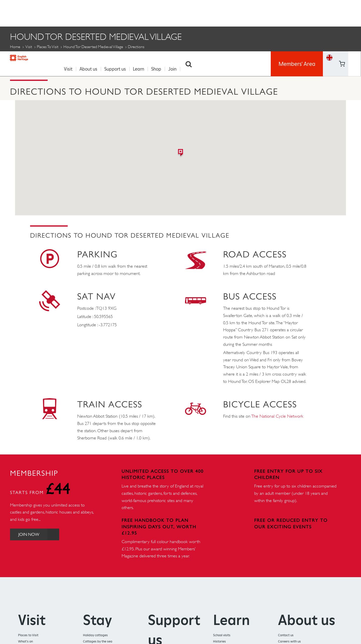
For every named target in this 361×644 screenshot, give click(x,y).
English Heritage (27, 11)
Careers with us (289, 640)
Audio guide (107, 58)
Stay (98, 618)
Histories (219, 640)
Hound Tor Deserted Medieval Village (93, 45)
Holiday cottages (95, 634)
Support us (117, 13)
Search (191, 13)
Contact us (286, 634)
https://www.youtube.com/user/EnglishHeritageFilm (342, 19)
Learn (141, 13)
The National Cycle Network (277, 415)
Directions (23, 58)
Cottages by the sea (98, 640)
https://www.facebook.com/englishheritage (342, 6)
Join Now (41, 533)
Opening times (64, 58)
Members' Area (297, 13)
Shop (158, 13)
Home (15, 45)
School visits (222, 634)
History (142, 58)
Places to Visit (48, 45)
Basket (329, 19)
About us (91, 13)
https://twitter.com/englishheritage (354, 6)
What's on (25, 640)
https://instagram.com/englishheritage (354, 19)
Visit (70, 13)
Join (175, 13)
